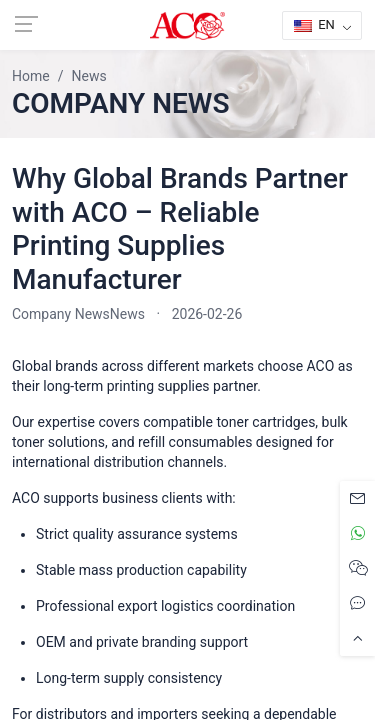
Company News (61, 314)
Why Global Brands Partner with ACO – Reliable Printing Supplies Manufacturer (180, 229)
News (127, 314)
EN (314, 24)
